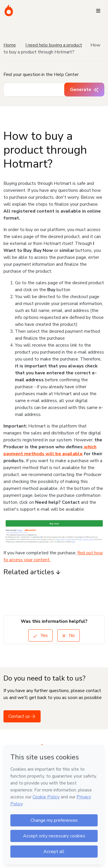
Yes (40, 635)
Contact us (22, 716)
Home (10, 45)
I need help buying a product (54, 45)
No (69, 635)
